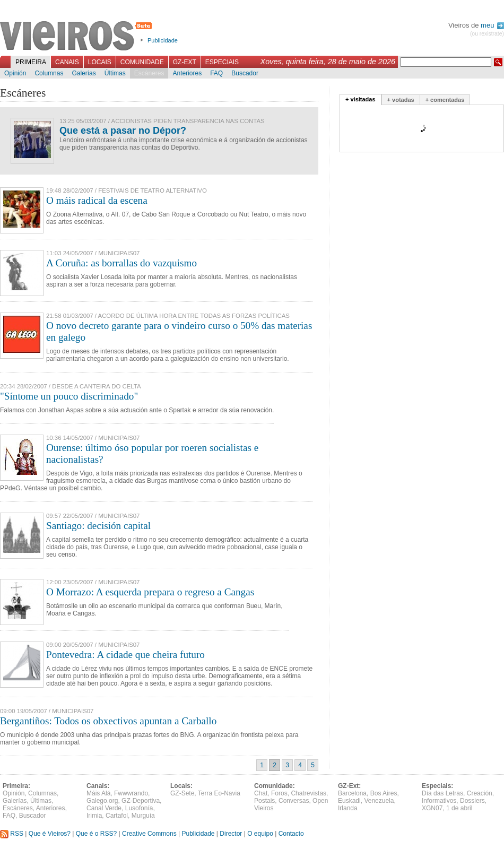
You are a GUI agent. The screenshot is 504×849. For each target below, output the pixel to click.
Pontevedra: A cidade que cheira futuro (125, 655)
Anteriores (187, 73)
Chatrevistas (309, 793)
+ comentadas (445, 100)
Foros (279, 793)
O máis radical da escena (97, 200)
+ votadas (401, 100)
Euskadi (349, 801)
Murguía (143, 816)
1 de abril (459, 808)
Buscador (245, 73)
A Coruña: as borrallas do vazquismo (121, 263)
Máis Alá (98, 793)
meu (492, 25)
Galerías (84, 73)
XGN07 (432, 808)
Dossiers (472, 801)
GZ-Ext (185, 62)
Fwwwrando (131, 793)
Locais (100, 62)
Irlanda (348, 808)
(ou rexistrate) (487, 34)
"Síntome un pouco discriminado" (69, 396)
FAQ (216, 73)
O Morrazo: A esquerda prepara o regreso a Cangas (150, 592)
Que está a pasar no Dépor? (123, 131)
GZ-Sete (182, 793)
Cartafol (117, 816)
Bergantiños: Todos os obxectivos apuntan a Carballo (108, 721)
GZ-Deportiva (141, 801)
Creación (480, 793)
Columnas (49, 73)
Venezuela (379, 801)
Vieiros (78, 37)
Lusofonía (139, 808)
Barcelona (352, 793)
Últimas (115, 73)
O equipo (260, 834)
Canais (67, 62)
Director (231, 834)
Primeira (31, 62)
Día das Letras (442, 793)
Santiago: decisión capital (98, 526)
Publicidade (163, 40)
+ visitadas (360, 99)
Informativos (439, 801)
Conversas (294, 801)
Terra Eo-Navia (219, 793)
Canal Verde (104, 808)
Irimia (94, 816)
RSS (12, 834)
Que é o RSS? (96, 834)
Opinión (15, 73)
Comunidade (142, 62)
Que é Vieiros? (50, 834)
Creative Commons (149, 834)
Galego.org (102, 801)
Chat (261, 793)
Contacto (291, 834)
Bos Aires (384, 793)
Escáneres (149, 73)
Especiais (222, 62)
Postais (264, 801)
